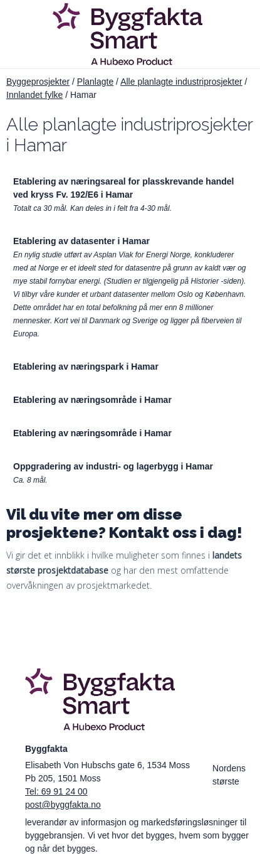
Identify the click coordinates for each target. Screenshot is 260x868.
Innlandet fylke (34, 95)
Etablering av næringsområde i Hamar (92, 400)
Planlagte (95, 82)
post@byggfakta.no (63, 805)
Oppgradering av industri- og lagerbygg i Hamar (113, 466)
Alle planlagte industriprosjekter (181, 82)
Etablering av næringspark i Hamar (86, 367)
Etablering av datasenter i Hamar (81, 241)
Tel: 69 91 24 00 (56, 791)
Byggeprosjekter (38, 82)
